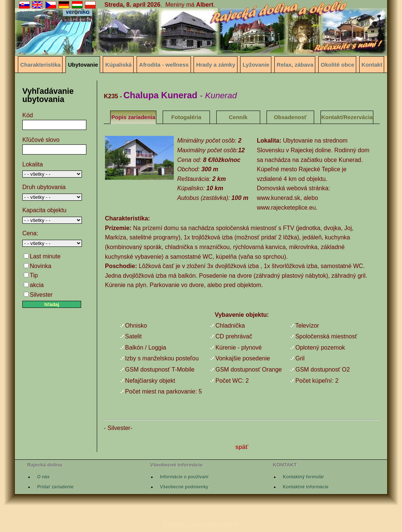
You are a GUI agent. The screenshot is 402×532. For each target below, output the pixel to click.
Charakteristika (40, 65)
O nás (43, 477)
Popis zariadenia (133, 117)
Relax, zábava (295, 65)
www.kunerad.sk (216, 525)
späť (242, 447)
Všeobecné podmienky (184, 487)
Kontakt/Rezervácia (347, 117)
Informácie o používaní (184, 477)
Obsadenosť (291, 117)
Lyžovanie (256, 65)
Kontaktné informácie (306, 487)
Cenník (238, 117)
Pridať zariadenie (55, 487)
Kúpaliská (119, 65)
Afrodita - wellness (164, 65)
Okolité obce (338, 65)
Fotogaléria (186, 117)
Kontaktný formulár (304, 477)
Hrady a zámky (216, 65)
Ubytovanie (83, 65)
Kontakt (372, 65)
